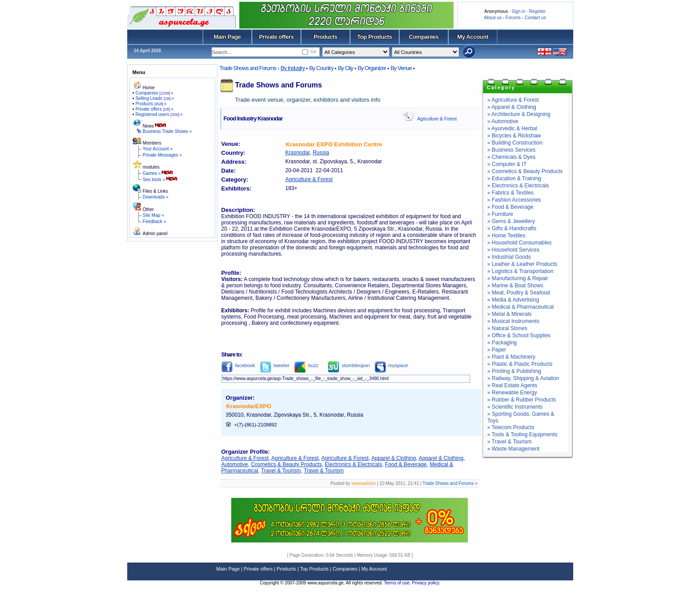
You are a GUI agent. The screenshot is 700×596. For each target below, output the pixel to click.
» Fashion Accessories (514, 200)
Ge (313, 52)
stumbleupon (349, 365)
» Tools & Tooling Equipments (523, 435)
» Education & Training (515, 178)
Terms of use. (398, 583)
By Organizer (372, 68)
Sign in (519, 11)
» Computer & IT (507, 164)
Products (325, 37)
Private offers (276, 37)
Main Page (227, 37)
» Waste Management (514, 449)
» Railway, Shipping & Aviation (523, 378)
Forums (513, 18)
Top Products (375, 37)
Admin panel (155, 234)
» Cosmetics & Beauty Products (525, 171)
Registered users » (159, 114)
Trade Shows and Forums (248, 68)
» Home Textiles (506, 236)
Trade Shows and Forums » (450, 483)
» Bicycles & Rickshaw (514, 136)
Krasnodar (298, 153)
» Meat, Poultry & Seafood (519, 293)
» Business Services (512, 150)
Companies (424, 37)
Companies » (154, 93)
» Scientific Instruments (515, 407)
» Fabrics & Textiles (511, 193)
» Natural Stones (507, 328)
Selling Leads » (154, 98)
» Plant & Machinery (511, 357)
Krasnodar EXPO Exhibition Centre (334, 144)
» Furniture (500, 214)
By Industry (292, 68)
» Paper (497, 350)
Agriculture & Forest (437, 119)
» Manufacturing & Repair (518, 278)
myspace (391, 365)
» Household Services (514, 250)
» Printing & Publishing (515, 371)
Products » (151, 104)
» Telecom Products (511, 427)
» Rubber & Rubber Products (522, 400)
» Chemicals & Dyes (512, 157)
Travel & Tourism (281, 471)
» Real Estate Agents (512, 385)
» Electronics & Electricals (518, 186)
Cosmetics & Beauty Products (286, 464)
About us (493, 18)
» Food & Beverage (510, 207)
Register (537, 11)
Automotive (235, 464)
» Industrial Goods (509, 257)
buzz (306, 365)
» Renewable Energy (512, 393)
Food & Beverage (406, 464)
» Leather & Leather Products (523, 264)
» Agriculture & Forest (513, 100)
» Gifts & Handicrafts (512, 228)
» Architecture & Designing (519, 114)
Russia (321, 153)
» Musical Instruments (514, 321)
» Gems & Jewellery (511, 221)
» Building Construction (515, 143)
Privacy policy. (426, 583)
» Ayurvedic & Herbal (512, 128)
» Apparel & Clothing (512, 107)
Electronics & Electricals (354, 464)
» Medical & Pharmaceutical (521, 307)
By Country (321, 68)
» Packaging (502, 343)
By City (346, 68)
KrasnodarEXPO (249, 406)
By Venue (401, 68)
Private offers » (154, 109)
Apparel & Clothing (394, 458)
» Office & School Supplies (519, 335)
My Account (473, 37)
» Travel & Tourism (510, 442)
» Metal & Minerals (510, 314)
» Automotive (503, 121)
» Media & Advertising (513, 300)
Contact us (535, 18)
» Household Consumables (520, 243)
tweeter (275, 365)
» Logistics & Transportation (521, 271)
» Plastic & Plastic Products (520, 364)
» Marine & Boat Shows (515, 286)
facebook (238, 365)
